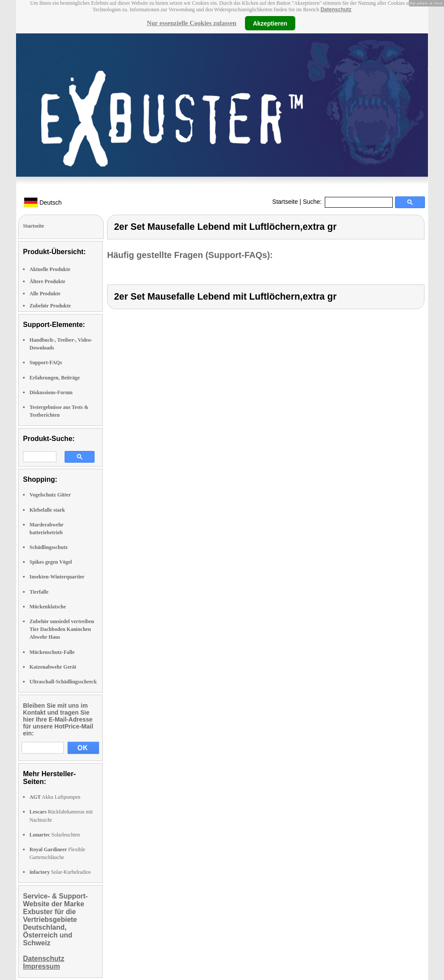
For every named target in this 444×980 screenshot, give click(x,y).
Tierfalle (39, 592)
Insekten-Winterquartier (57, 577)
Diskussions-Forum (51, 392)
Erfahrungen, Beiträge (55, 378)
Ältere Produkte (47, 281)
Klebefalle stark (47, 510)
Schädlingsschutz (49, 547)
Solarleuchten (55, 835)
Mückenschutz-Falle (52, 652)
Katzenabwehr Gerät (53, 667)
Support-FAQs (46, 363)
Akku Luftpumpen (55, 797)
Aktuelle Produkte (50, 269)
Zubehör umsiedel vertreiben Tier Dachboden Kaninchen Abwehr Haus (62, 629)
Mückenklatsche (48, 607)
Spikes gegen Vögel (51, 562)
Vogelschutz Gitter (50, 495)
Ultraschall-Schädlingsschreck (63, 682)
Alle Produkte (45, 294)
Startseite (285, 202)
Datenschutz (336, 10)
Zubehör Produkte (50, 306)
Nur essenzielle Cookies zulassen (191, 23)
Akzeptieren (270, 23)
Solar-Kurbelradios (60, 872)
